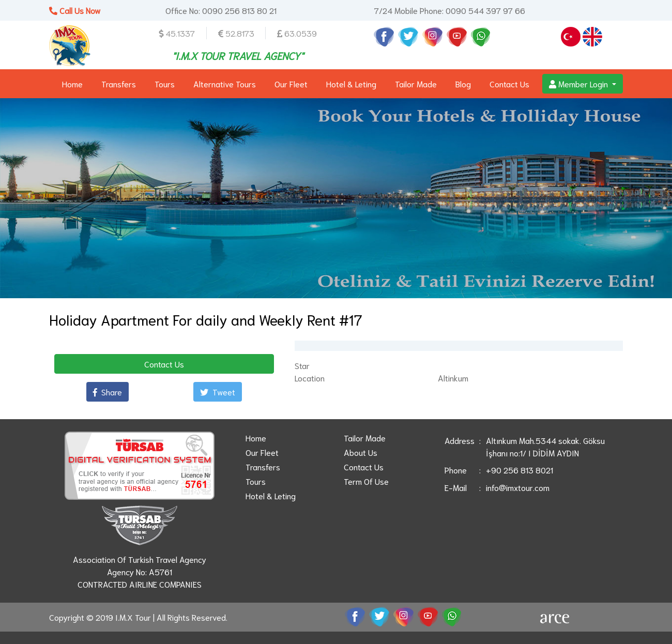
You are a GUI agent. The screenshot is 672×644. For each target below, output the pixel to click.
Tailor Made (416, 83)
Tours (165, 83)
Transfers (119, 83)
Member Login (579, 83)
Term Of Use (366, 481)
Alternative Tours (225, 83)
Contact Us (509, 83)
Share (108, 392)
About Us (361, 452)
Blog (463, 83)
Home (72, 83)
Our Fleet (291, 83)
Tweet (218, 392)
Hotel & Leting (351, 83)
